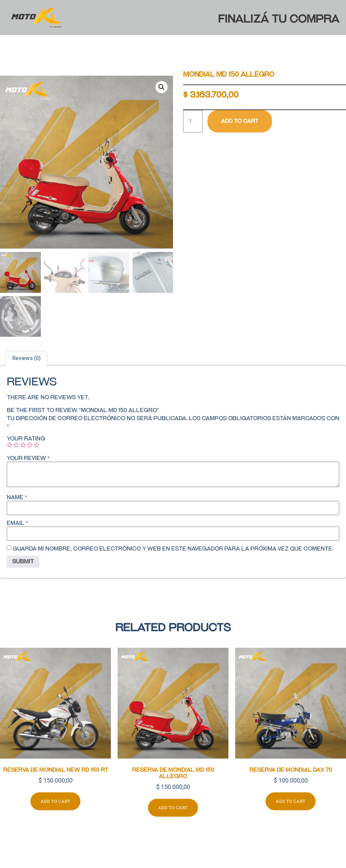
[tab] (26, 358)
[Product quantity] (193, 121)
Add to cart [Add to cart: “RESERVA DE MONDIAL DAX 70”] (291, 801)
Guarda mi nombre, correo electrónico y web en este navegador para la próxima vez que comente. (173, 549)
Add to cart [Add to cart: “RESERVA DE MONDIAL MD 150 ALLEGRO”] (173, 808)
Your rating (26, 439)
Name (17, 497)
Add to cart (240, 121)
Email (17, 523)
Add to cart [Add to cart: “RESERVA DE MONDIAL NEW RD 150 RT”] (55, 801)
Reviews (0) (26, 358)
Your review (28, 458)
